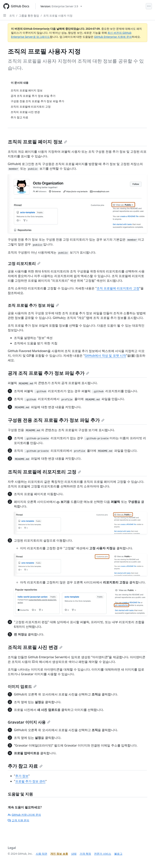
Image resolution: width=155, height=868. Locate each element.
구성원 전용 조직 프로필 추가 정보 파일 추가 (56, 420)
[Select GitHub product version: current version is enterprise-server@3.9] (61, 6)
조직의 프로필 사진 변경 (35, 647)
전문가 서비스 (103, 854)
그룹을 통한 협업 (29, 16)
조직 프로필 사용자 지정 (58, 16)
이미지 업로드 (22, 686)
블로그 (118, 854)
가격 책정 (85, 854)
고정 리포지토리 (24, 263)
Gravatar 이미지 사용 (29, 722)
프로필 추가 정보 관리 (30, 781)
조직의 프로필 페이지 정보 (37, 142)
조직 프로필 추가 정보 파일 (33, 305)
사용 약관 (42, 854)
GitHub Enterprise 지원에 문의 (113, 37)
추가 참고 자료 (25, 766)
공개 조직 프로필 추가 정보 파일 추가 (48, 373)
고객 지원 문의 (18, 820)
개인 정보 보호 (59, 854)
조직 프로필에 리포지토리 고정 (118, 288)
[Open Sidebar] (5, 15)
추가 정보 (22, 776)
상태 (74, 854)
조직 (12, 16)
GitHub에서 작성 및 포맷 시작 (105, 356)
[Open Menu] (149, 6)
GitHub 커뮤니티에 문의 (24, 815)
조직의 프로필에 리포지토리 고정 (44, 472)
